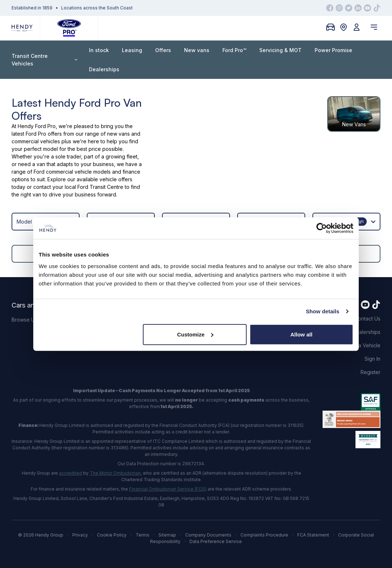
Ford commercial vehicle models (72, 172)
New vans (197, 50)
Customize (195, 334)
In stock (99, 50)
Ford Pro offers (44, 134)
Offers (163, 50)
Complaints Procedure (264, 535)
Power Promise (333, 50)
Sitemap (167, 535)
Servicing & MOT (280, 50)
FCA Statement (313, 535)
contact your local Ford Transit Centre (78, 187)
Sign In (372, 359)
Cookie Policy (112, 535)
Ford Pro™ (234, 50)
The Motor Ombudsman (115, 473)
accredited (71, 473)
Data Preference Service (216, 541)
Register (370, 372)
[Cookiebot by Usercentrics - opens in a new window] (322, 228)
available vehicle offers (105, 179)
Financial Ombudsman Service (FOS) (168, 489)
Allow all (301, 334)
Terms (142, 535)
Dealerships (104, 69)
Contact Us (367, 319)
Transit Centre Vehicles (44, 60)
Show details (323, 311)
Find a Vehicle (364, 345)
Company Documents (208, 535)
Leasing (132, 50)
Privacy (80, 535)
